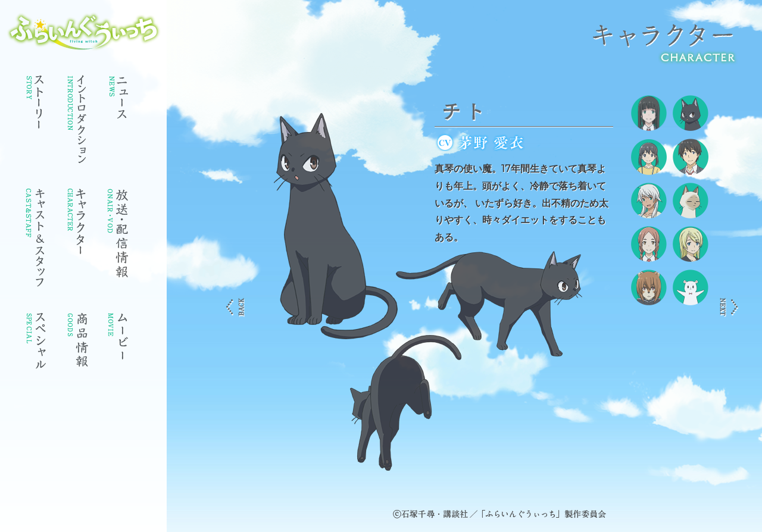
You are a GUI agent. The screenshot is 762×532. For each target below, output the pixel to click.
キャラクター (77, 225)
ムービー (119, 346)
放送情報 (119, 236)
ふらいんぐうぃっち (84, 32)
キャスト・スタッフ (36, 242)
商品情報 (77, 346)
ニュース (119, 102)
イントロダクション (77, 123)
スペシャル (36, 346)
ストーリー (36, 105)
